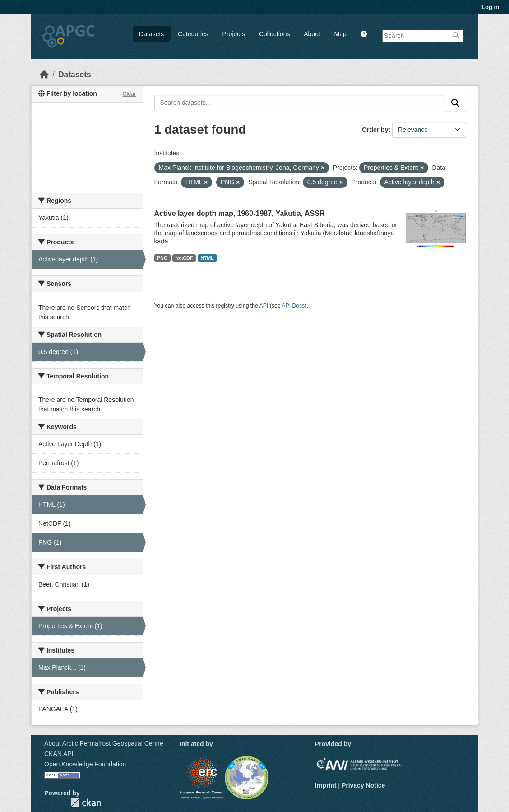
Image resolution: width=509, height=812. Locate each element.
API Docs (293, 306)
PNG (162, 258)
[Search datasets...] (299, 103)
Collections (274, 34)
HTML (207, 258)
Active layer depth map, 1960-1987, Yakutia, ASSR (240, 213)
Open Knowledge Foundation (85, 764)
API (264, 306)
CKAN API (59, 754)
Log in (490, 7)
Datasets (151, 34)
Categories (193, 34)
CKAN (86, 803)
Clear (129, 94)
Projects (234, 34)
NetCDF (184, 258)
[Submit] (455, 103)
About (312, 34)
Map (340, 34)
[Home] (44, 75)
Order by (375, 130)
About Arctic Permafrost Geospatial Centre (104, 743)
